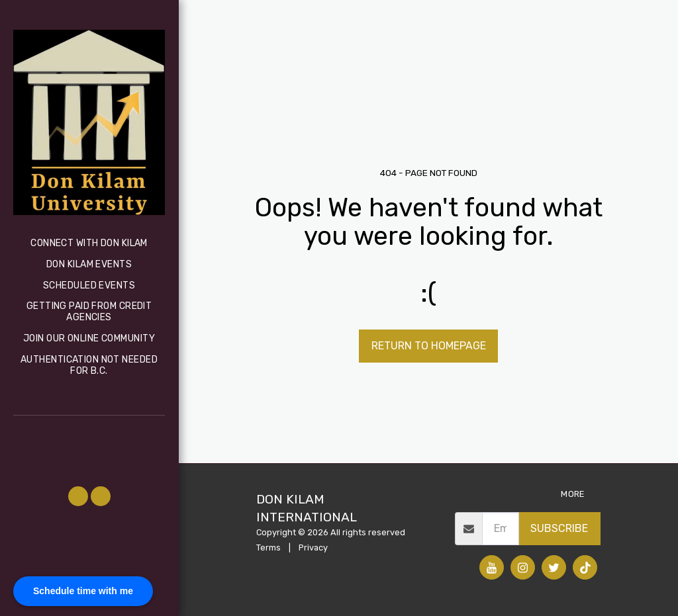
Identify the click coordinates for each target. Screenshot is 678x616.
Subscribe (559, 528)
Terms (268, 548)
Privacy (313, 548)
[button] (78, 496)
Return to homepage (429, 346)
